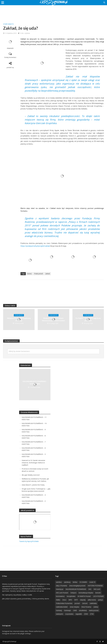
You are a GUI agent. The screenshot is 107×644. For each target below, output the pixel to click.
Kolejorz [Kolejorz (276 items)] (73, 593)
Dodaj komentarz (10, 57)
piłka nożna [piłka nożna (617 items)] (92, 600)
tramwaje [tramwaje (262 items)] (68, 610)
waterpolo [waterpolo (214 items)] (60, 614)
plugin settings (26, 633)
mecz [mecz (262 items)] (64, 600)
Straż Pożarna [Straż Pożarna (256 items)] (86, 607)
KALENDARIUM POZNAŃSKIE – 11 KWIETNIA (35, 383)
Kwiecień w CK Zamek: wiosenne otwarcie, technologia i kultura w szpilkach (33, 463)
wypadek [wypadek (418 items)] (79, 614)
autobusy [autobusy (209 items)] (67, 582)
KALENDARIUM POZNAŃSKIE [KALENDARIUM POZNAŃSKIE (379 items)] (76, 589)
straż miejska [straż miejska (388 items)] (75, 607)
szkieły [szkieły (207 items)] (96, 607)
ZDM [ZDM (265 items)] (86, 614)
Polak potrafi (39, 274)
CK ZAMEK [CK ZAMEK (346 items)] (83, 582)
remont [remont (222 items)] (85, 603)
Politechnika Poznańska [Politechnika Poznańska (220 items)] (64, 603)
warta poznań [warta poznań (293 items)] (94, 610)
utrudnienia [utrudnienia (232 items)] (83, 610)
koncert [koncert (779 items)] (98, 593)
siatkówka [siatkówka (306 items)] (93, 603)
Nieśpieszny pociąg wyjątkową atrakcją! (19, 319)
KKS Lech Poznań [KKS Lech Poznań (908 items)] (62, 593)
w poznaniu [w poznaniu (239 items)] (69, 614)
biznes (30, 274)
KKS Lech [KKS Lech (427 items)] (97, 589)
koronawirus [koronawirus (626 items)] (60, 596)
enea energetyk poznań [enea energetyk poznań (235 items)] (77, 586)
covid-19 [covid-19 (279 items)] (92, 582)
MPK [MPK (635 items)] (70, 600)
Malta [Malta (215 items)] (58, 600)
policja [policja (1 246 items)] (100, 600)
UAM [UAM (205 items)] (75, 610)
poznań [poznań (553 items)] (77, 603)
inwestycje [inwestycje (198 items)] (60, 589)
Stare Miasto (8, 24)
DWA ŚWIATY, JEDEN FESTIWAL (33, 485)
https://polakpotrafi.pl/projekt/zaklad (35, 246)
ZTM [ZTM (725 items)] (92, 614)
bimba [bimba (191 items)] (75, 582)
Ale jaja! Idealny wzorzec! (31, 475)
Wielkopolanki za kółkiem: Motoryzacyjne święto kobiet (53, 319)
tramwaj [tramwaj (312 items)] (59, 610)
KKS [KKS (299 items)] (90, 589)
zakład (48, 274)
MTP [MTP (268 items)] (76, 600)
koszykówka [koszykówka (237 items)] (71, 596)
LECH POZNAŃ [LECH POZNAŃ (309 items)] (98, 596)
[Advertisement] (53, 12)
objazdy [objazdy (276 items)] (83, 600)
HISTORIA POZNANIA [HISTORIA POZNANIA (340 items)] (95, 586)
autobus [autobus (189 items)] (59, 582)
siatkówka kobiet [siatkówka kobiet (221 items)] (62, 607)
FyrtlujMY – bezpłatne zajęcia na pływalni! (88, 319)
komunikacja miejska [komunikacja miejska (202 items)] (86, 593)
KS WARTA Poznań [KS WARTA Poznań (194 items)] (84, 596)
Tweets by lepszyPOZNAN (29, 541)
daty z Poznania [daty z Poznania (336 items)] (61, 586)
